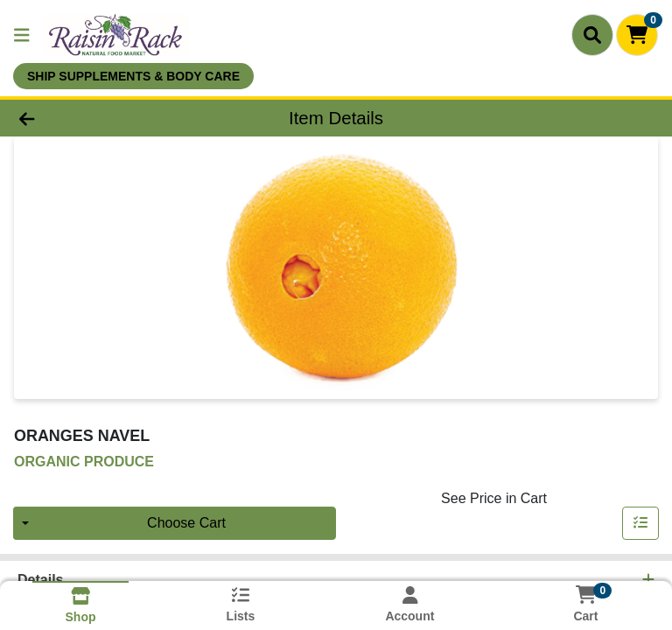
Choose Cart (186, 523)
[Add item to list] (640, 523)
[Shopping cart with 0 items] (637, 35)
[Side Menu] (22, 35)
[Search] (592, 35)
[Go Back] (94, 118)
